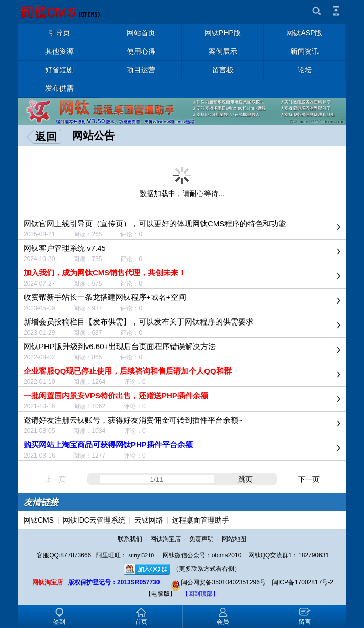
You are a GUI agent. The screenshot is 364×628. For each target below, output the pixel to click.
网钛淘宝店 (166, 539)
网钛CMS (39, 520)
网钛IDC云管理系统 (94, 520)
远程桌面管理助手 (200, 520)
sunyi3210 (141, 555)
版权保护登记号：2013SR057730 (114, 582)
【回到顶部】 (200, 594)
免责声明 (201, 539)
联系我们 (130, 539)
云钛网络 (149, 520)
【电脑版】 (161, 594)
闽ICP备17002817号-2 (303, 582)
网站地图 (234, 539)
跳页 (245, 479)
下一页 (309, 479)
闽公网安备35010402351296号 (218, 582)
